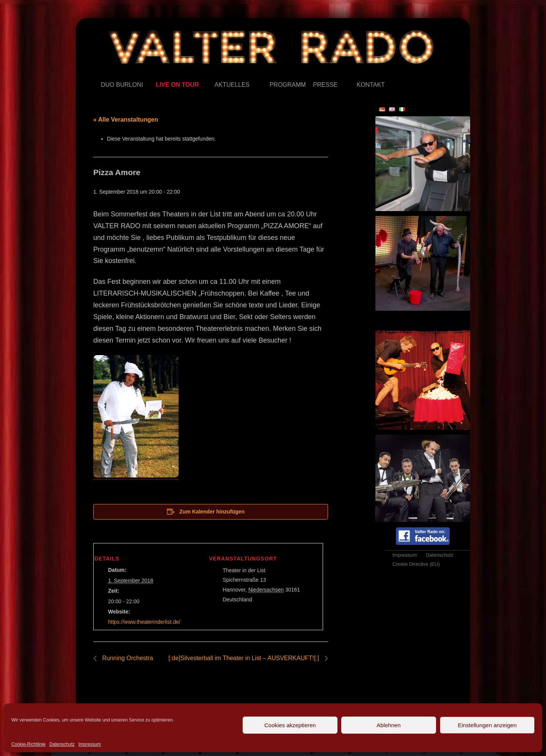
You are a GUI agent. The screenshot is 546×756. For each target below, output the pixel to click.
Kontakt (357, 74)
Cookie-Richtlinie (28, 744)
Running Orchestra (127, 658)
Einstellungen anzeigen (487, 725)
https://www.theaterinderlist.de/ (144, 622)
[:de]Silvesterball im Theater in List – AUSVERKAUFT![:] (245, 658)
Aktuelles (215, 74)
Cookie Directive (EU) (416, 564)
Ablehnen (388, 725)
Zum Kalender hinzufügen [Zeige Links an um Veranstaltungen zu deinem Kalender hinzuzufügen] (212, 512)
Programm (270, 74)
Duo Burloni (101, 74)
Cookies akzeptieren (290, 725)
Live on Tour (156, 74)
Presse (313, 74)
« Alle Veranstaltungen (126, 120)
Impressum (90, 744)
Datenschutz (62, 744)
